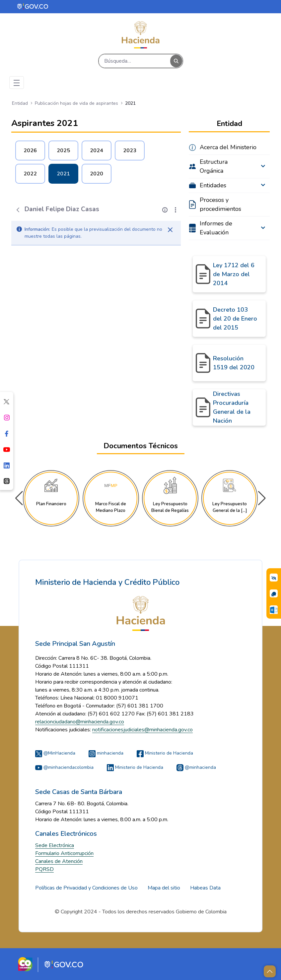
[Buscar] (135, 61)
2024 (97, 151)
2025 (63, 151)
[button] (262, 498)
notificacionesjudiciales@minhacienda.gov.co (142, 730)
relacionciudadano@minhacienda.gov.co (80, 722)
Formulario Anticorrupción (64, 853)
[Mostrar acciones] (176, 210)
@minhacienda (196, 767)
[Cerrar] (170, 230)
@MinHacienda (55, 753)
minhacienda (106, 753)
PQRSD (44, 869)
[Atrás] (18, 210)
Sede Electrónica (55, 845)
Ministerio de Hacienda (165, 753)
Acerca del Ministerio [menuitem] (228, 147)
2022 (30, 174)
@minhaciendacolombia (64, 767)
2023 (130, 151)
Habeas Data (205, 888)
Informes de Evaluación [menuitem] (216, 228)
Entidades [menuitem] (213, 185)
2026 (30, 151)
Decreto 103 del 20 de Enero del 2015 (235, 319)
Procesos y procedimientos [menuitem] (220, 204)
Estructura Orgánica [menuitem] (214, 166)
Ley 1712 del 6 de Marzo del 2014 (234, 274)
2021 (63, 174)
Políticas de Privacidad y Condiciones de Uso (86, 888)
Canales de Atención (59, 861)
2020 (97, 174)
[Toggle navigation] (17, 83)
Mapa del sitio (164, 888)
